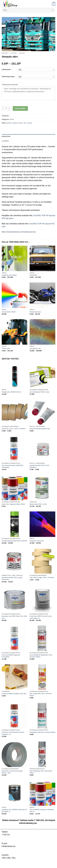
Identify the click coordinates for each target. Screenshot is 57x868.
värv (25, 123)
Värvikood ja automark (10, 85)
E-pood (14, 53)
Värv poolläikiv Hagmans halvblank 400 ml (42, 811)
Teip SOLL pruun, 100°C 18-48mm (14, 429)
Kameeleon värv (35, 349)
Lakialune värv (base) (9, 275)
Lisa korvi (20, 108)
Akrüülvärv (33, 275)
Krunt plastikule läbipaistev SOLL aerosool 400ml (41, 656)
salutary (15, 123)
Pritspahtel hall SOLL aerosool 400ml (42, 732)
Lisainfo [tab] (5, 141)
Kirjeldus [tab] (6, 136)
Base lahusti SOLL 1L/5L (38, 504)
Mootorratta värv (35, 312)
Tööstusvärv (6, 349)
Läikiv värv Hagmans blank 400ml (13, 504)
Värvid (22, 53)
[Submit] (53, 10)
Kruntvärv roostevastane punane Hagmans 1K (13, 733)
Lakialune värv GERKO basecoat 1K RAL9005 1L (14, 811)
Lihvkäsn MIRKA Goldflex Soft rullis (14, 694)
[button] (54, 4)
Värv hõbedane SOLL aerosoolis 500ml (41, 772)
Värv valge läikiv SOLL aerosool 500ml (41, 695)
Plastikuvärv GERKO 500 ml (12, 392)
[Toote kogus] (6, 108)
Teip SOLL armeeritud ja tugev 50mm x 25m (12, 772)
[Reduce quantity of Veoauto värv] (3, 108)
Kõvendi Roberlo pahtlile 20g (40, 429)
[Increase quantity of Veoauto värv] (10, 108)
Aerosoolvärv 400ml (9, 312)
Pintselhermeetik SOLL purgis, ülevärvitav (12, 579)
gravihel (9, 123)
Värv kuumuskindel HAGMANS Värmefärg (12, 466)
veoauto (29, 123)
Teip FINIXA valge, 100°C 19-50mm (42, 578)
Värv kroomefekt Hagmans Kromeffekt (11, 656)
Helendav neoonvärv (37, 541)
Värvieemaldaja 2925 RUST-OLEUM (14, 541)
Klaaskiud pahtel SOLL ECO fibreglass (39, 466)
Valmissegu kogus (8, 77)
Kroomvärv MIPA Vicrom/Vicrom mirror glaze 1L (41, 617)
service (20, 123)
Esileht (5, 53)
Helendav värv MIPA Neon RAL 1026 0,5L (14, 617)
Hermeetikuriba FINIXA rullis (39, 392)
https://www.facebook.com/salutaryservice (19, 232)
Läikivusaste (6, 70)
